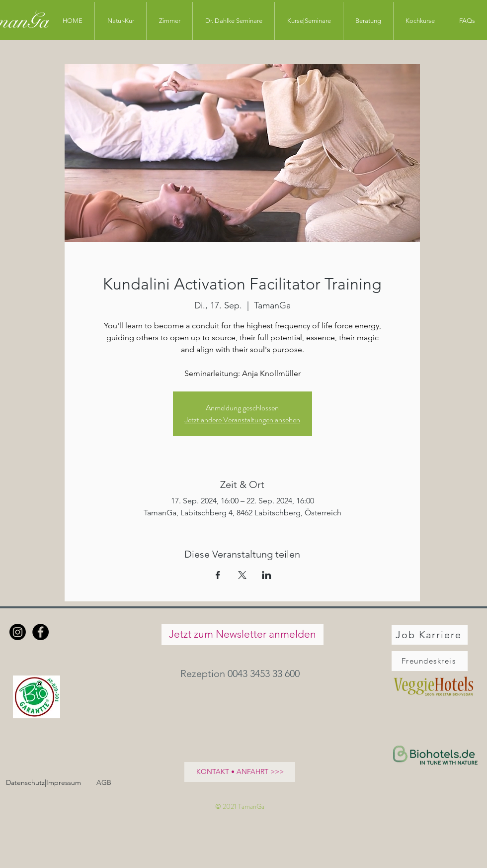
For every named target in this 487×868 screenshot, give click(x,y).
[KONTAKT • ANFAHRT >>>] (240, 772)
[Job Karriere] (430, 635)
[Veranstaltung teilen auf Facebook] (218, 575)
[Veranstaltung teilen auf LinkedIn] (267, 575)
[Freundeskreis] (430, 661)
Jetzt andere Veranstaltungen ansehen (243, 420)
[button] (242, 674)
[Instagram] (18, 632)
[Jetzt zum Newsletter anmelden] (243, 634)
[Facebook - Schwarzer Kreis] (41, 632)
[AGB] (104, 783)
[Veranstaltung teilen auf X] (242, 575)
